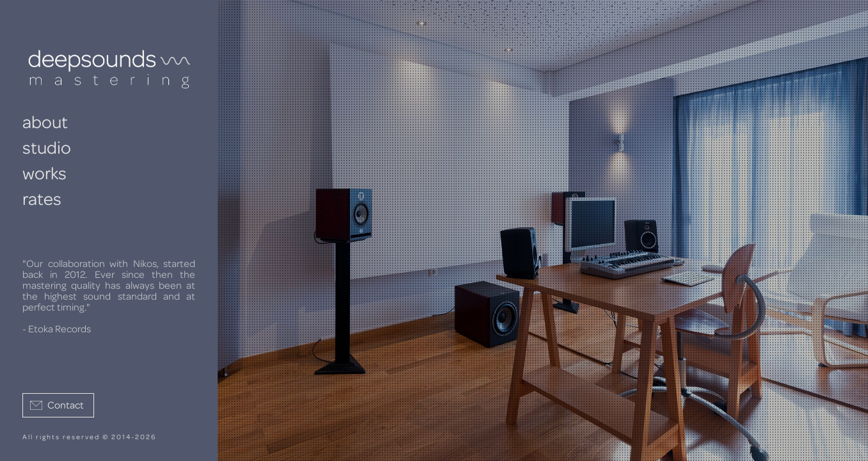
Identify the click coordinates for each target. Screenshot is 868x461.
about (45, 123)
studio (47, 149)
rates (42, 200)
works (44, 174)
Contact (66, 405)
